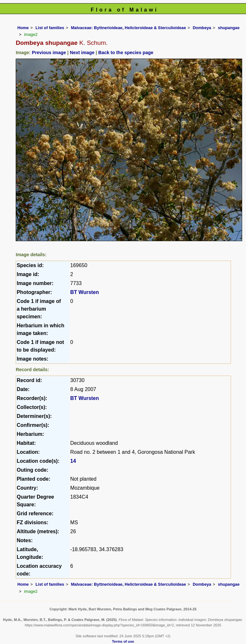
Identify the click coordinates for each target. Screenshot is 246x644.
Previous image (49, 53)
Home (23, 28)
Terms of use (123, 641)
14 (73, 461)
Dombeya (202, 28)
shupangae (229, 28)
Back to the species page (126, 53)
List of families (50, 28)
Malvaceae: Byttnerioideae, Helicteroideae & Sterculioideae (128, 28)
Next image (82, 53)
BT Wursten (84, 292)
